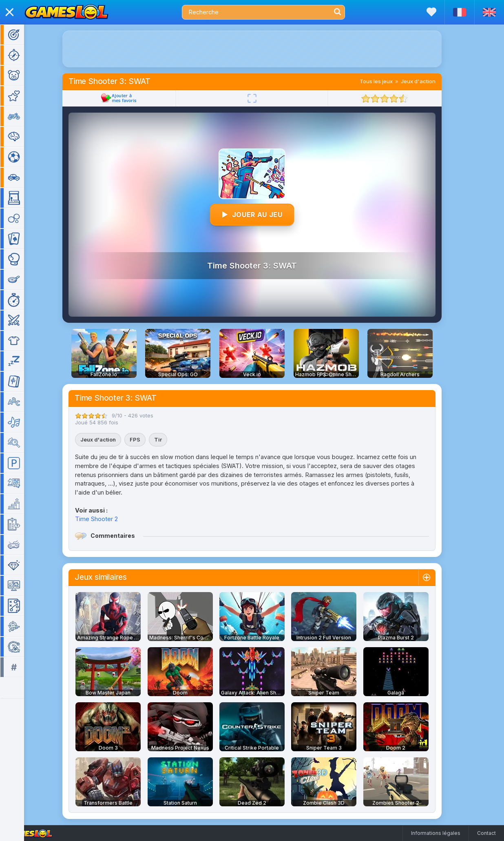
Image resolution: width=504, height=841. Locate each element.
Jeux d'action (430, 81)
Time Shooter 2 (108, 519)
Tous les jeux (388, 81)
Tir (170, 439)
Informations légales (436, 833)
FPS (147, 439)
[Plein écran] (264, 98)
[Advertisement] (264, 49)
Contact (486, 833)
